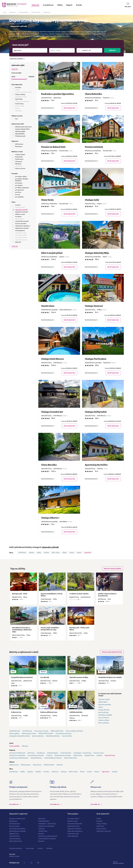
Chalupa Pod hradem (96, 359)
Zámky (101, 707)
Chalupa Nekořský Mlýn (97, 253)
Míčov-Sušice (56, 553)
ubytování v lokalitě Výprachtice (60, 36)
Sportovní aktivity (38, 736)
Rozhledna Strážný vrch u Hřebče (110, 677)
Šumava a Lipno (99, 753)
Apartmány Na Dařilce (96, 465)
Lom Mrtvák (45, 677)
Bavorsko (41, 841)
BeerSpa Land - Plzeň (20, 594)
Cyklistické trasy (15, 731)
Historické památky (105, 705)
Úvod (5, 12)
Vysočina (99, 755)
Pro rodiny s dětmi (73, 819)
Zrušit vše (15, 69)
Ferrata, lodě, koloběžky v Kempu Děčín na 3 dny (50, 629)
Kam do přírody (103, 712)
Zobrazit (112, 50)
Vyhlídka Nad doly (76, 712)
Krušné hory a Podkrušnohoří (19, 758)
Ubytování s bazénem (74, 829)
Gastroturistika (67, 736)
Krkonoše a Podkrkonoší (17, 753)
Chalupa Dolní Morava (53, 359)
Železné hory (37, 765)
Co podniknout (48, 5)
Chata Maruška (49, 465)
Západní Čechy (89, 755)
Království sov (16, 712)
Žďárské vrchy (14, 765)
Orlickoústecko (26, 765)
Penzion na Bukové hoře (53, 147)
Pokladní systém (14, 856)
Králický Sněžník (49, 765)
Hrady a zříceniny (104, 710)
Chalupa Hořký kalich (96, 412)
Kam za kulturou (104, 718)
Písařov (65, 553)
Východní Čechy (36, 12)
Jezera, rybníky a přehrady (74, 731)
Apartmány (100, 826)
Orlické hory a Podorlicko (17, 755)
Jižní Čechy (31, 753)
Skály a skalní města (57, 731)
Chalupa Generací (94, 306)
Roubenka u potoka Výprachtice (57, 94)
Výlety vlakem (103, 702)
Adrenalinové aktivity (53, 736)
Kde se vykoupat (104, 723)
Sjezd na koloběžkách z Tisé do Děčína (52, 595)
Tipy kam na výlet (104, 699)
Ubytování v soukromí (104, 831)
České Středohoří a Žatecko (53, 758)
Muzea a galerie (14, 733)
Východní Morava (36, 758)
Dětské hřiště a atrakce (46, 733)
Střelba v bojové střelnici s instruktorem (107, 595)
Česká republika (23, 12)
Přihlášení (49, 848)
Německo (25, 746)
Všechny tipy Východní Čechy (112, 652)
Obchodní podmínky (16, 848)
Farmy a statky (101, 829)
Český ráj (49, 755)
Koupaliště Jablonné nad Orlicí (22, 677)
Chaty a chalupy (102, 824)
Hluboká (31, 553)
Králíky (39, 553)
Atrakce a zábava (104, 720)
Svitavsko (60, 765)
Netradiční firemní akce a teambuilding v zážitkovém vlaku (22, 630)
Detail (69, 108)
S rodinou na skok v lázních (79, 594)
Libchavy (46, 553)
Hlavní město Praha (70, 758)
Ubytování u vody (73, 834)
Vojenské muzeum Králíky (79, 677)
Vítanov (79, 553)
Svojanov (30, 772)
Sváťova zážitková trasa (49, 712)
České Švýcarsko (66, 753)
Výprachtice (47, 12)
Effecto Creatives (118, 863)
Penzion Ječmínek (94, 147)
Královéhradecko (53, 753)
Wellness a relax (72, 821)
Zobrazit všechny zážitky (112, 569)
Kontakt (79, 5)
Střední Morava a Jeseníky (63, 755)
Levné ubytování (73, 836)
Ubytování (35, 5)
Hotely (99, 819)
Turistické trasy (27, 731)
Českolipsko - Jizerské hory (82, 753)
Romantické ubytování (75, 824)
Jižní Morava (41, 753)
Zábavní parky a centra (29, 733)
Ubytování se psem (74, 826)
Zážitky (60, 5)
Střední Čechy (78, 755)
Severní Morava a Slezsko (36, 755)
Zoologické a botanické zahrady (19, 736)
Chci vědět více (14, 804)
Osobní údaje (30, 848)
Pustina (72, 553)
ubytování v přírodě (50, 547)
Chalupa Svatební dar (52, 412)
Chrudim (46, 772)
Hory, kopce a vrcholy (41, 731)
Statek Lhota (48, 306)
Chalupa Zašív (92, 200)
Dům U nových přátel (52, 253)
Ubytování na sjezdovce (75, 831)
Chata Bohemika (93, 94)
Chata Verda (47, 200)
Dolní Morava (22, 553)
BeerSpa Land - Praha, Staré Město (79, 629)
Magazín (69, 5)
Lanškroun (55, 772)
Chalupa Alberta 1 (50, 518)
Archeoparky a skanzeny (63, 733)
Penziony (99, 821)
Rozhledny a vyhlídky (105, 715)
